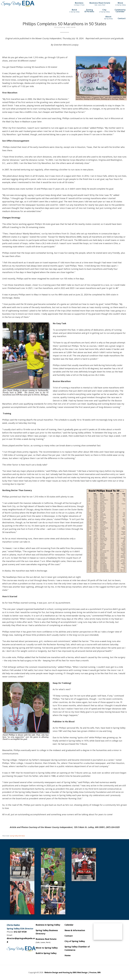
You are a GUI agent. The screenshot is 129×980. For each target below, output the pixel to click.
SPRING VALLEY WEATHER (108, 932)
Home (68, 955)
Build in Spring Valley (46, 953)
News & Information (75, 930)
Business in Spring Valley (48, 925)
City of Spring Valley (75, 941)
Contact (69, 936)
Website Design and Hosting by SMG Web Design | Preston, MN (72, 972)
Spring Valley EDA (18, 4)
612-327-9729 (20, 932)
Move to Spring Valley (47, 948)
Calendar (69, 925)
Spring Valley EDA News (17, 836)
